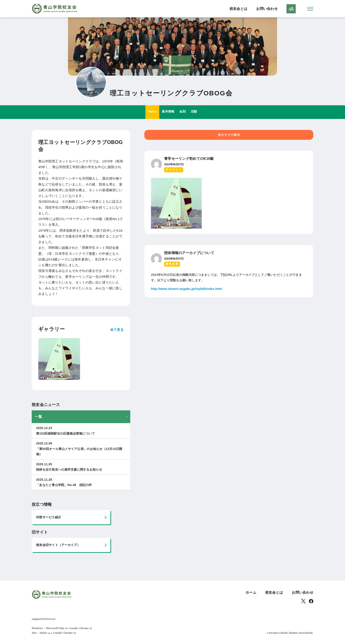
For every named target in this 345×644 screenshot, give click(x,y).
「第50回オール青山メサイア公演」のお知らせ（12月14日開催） (81, 448)
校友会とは (238, 9)
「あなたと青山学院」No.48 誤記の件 (81, 482)
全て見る (117, 330)
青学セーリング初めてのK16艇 (189, 159)
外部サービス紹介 (49, 517)
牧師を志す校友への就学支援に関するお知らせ (81, 467)
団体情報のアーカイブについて (189, 253)
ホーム (251, 593)
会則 (184, 112)
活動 (197, 112)
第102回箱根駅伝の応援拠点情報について (81, 430)
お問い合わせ (267, 9)
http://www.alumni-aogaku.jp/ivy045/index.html (186, 289)
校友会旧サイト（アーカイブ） (58, 545)
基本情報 (167, 112)
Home (149, 112)
